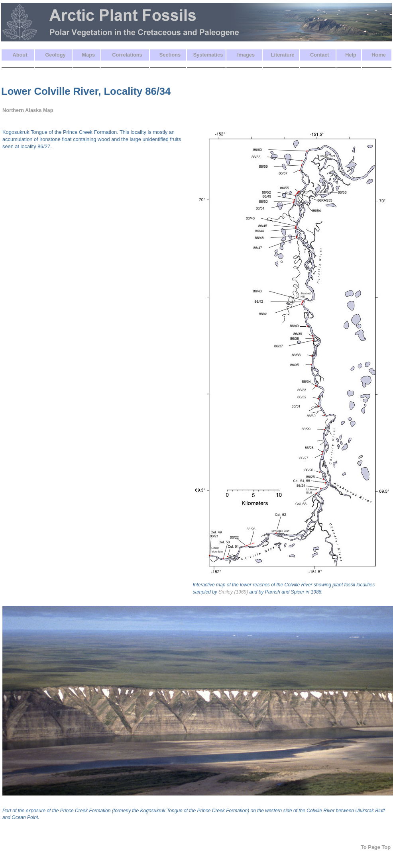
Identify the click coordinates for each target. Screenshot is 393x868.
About (20, 55)
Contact (320, 55)
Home (379, 55)
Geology (55, 55)
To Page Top (376, 847)
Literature (283, 55)
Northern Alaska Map (28, 110)
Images (246, 55)
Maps (89, 55)
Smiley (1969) (233, 592)
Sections (170, 55)
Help (351, 55)
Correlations (127, 55)
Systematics (208, 55)
